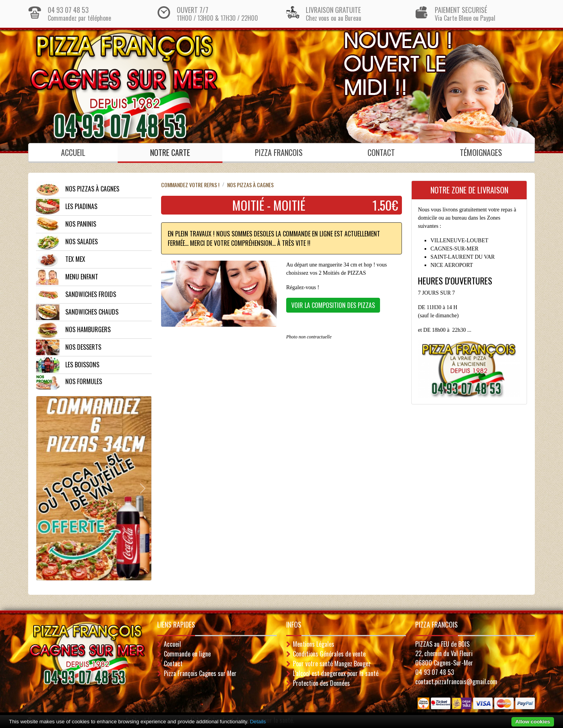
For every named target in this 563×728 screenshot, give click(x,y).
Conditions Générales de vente (329, 654)
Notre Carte (170, 152)
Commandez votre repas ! (190, 185)
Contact (381, 152)
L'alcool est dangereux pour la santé (336, 673)
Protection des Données (321, 683)
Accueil (73, 152)
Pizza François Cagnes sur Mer (200, 673)
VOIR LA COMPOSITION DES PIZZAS (333, 305)
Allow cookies (533, 722)
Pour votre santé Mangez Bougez (332, 664)
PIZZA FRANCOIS (279, 152)
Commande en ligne (187, 654)
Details (258, 722)
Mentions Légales (314, 644)
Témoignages (481, 152)
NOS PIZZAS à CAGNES (250, 185)
